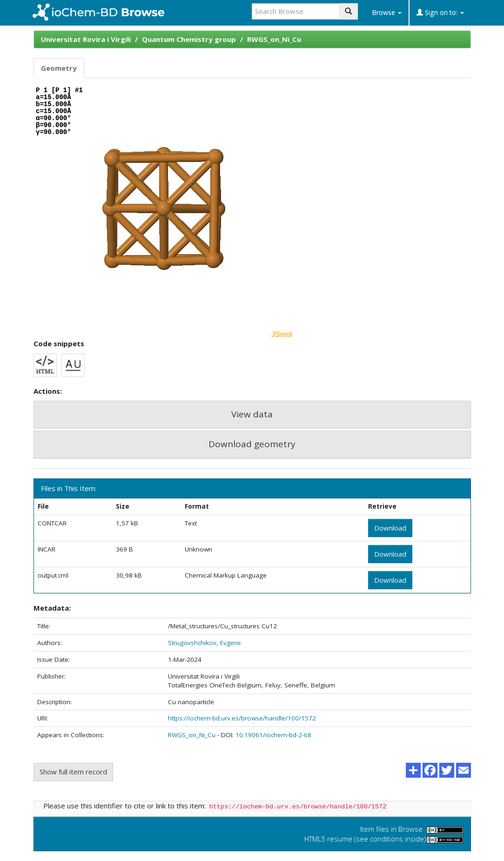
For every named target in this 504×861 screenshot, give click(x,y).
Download (390, 528)
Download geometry (252, 444)
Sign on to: (440, 12)
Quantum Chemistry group (189, 39)
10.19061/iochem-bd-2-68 (273, 735)
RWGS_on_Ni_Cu (274, 39)
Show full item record (73, 772)
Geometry (59, 68)
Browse (387, 12)
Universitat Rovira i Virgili (86, 39)
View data (252, 414)
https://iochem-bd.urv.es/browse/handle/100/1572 (242, 718)
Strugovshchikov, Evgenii (204, 643)
